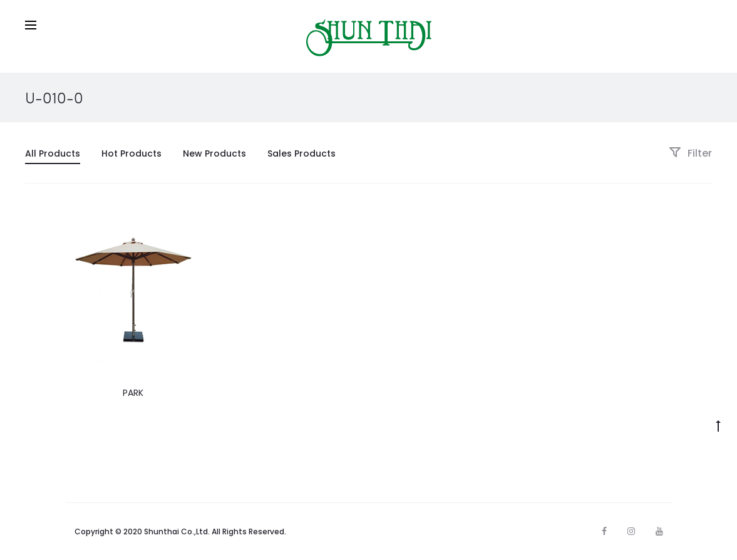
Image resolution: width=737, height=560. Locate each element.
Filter (690, 153)
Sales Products (301, 153)
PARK (133, 393)
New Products (214, 153)
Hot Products (131, 153)
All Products (53, 153)
